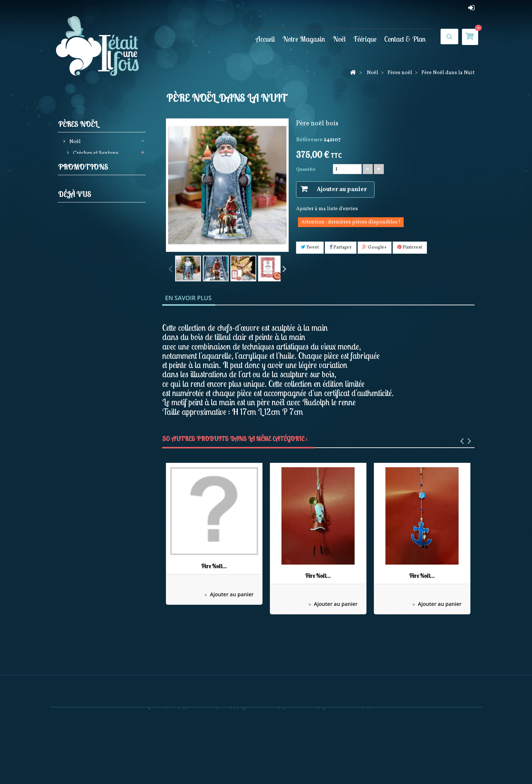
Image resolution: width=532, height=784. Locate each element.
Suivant (284, 268)
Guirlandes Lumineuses (101, 212)
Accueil (265, 39)
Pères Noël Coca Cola (98, 417)
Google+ (375, 247)
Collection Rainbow (96, 371)
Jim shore (84, 223)
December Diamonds (97, 405)
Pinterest (410, 247)
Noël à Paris (87, 337)
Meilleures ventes (255, 762)
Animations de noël (96, 280)
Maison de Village (112, 491)
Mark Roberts (89, 348)
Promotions (83, 471)
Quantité (306, 170)
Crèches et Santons (95, 155)
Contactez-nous (341, 762)
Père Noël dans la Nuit (117, 566)
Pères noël (85, 235)
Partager (341, 247)
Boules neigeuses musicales (106, 292)
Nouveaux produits (205, 762)
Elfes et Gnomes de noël (101, 200)
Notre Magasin (304, 39)
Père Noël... (214, 566)
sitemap (375, 762)
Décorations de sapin (98, 166)
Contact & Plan (405, 39)
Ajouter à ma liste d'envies (327, 209)
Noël (339, 39)
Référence (309, 140)
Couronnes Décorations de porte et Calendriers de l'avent (103, 308)
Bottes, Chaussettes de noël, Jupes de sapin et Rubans (104, 263)
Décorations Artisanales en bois (102, 388)
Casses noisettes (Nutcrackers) (90, 183)
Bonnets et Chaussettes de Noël (101, 433)
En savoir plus (188, 298)
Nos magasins (299, 762)
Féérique (365, 39)
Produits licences (93, 246)
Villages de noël (92, 325)
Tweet (310, 247)
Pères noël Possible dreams (105, 360)
